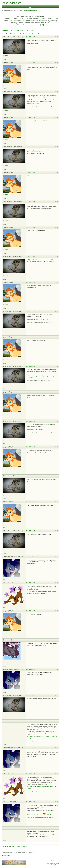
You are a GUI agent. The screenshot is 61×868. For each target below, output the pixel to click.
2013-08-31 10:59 (30, 37)
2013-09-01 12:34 (30, 669)
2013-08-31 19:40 (30, 502)
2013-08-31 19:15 (30, 337)
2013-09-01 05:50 (30, 583)
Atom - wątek (56, 861)
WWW (6, 56)
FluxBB (57, 863)
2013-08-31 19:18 (30, 366)
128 (39, 34)
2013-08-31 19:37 (30, 476)
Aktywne (26, 10)
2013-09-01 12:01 (30, 640)
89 (30, 34)
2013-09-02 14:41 (30, 774)
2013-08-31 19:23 (30, 392)
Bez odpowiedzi (33, 10)
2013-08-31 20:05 (30, 531)
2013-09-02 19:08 (30, 828)
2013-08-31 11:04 (30, 63)
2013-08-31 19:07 (30, 256)
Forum (4, 31)
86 (20, 34)
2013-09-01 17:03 (30, 721)
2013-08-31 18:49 (30, 172)
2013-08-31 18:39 (30, 147)
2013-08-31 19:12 (30, 311)
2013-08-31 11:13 (30, 92)
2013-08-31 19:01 (30, 227)
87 (23, 34)
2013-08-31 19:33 (30, 447)
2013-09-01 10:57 (30, 611)
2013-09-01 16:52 (30, 695)
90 (33, 34)
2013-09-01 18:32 (30, 748)
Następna (44, 34)
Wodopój (30, 31)
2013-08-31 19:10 (30, 282)
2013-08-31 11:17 (30, 118)
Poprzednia (9, 34)
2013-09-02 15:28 (30, 802)
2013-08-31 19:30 (30, 421)
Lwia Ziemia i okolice (17, 31)
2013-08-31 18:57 (30, 202)
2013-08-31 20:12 (30, 557)
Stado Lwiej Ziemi (12, 3)
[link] (42, 25)
